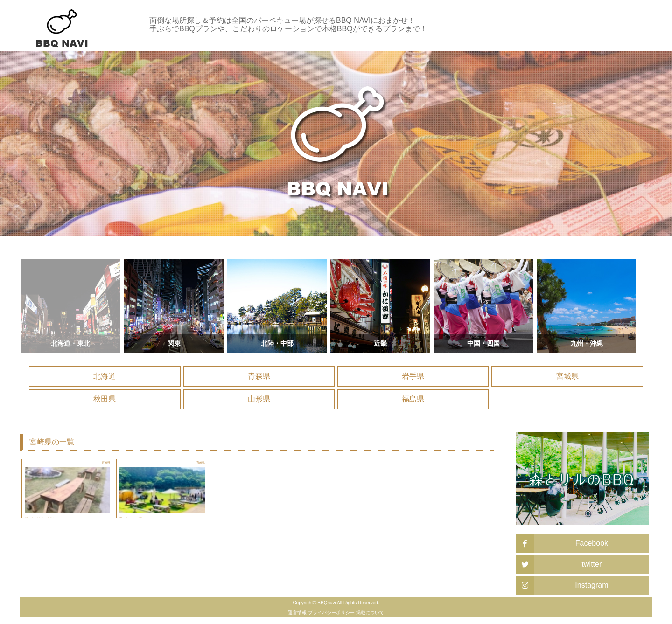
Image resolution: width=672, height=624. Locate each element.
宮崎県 (102, 465)
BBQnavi (326, 603)
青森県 (259, 376)
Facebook (562, 543)
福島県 (413, 399)
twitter (559, 564)
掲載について (370, 613)
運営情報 (297, 613)
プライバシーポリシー (331, 613)
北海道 (105, 376)
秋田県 (105, 399)
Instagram (562, 585)
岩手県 (413, 376)
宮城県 (567, 376)
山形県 (259, 399)
